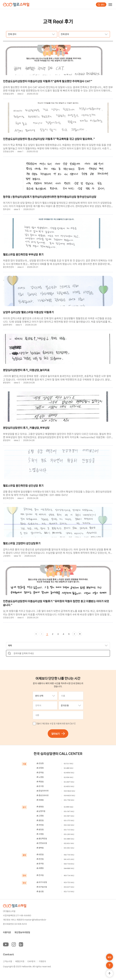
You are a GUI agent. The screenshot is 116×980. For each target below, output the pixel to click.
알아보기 (58, 734)
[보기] (73, 723)
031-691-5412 (69, 848)
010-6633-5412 (69, 796)
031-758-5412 (69, 800)
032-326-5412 (69, 825)
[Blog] (21, 944)
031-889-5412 (69, 839)
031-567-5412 (69, 811)
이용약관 (7, 932)
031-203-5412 (69, 834)
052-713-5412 (69, 892)
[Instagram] (14, 944)
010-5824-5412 (69, 791)
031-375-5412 (69, 821)
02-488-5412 (69, 768)
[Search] (9, 653)
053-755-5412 (69, 882)
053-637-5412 (69, 887)
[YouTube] (6, 944)
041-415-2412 (69, 859)
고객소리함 (8, 961)
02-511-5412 (69, 764)
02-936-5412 (69, 777)
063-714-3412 (69, 875)
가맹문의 (42, 961)
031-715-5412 (69, 830)
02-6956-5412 (69, 773)
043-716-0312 (69, 864)
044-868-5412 (69, 868)
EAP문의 (31, 961)
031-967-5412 (69, 816)
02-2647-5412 (69, 782)
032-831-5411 (69, 843)
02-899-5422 (69, 807)
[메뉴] (110, 5)
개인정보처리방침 (22, 932)
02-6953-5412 (69, 786)
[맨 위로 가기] (110, 973)
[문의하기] (110, 965)
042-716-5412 (69, 855)
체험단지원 (20, 961)
